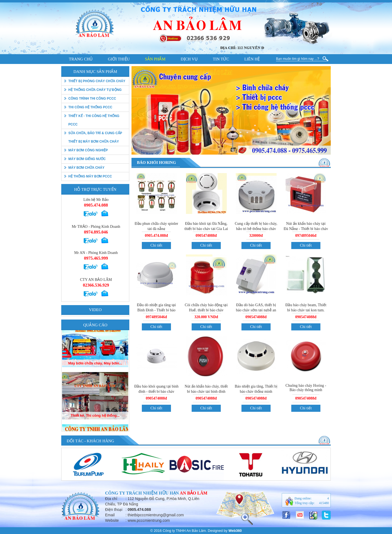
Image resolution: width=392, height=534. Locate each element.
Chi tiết (156, 245)
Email (110, 515)
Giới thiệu (119, 59)
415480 (324, 503)
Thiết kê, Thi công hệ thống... (95, 426)
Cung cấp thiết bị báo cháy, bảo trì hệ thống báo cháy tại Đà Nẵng (256, 229)
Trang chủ (81, 59)
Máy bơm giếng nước (87, 159)
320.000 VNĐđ (206, 317)
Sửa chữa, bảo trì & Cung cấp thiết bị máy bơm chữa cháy (95, 137)
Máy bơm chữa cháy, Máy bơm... (95, 374)
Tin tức (221, 59)
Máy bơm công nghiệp (88, 150)
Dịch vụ (189, 59)
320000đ (256, 236)
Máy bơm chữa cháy (86, 168)
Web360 (235, 531)
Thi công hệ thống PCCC (90, 107)
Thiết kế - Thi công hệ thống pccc (94, 120)
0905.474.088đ (156, 236)
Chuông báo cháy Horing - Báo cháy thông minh (306, 388)
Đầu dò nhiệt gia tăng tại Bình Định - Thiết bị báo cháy (156, 310)
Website (112, 520)
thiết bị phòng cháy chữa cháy (97, 81)
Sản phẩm (155, 59)
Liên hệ (252, 59)
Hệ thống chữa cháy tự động (95, 90)
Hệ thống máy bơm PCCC (90, 176)
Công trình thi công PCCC (92, 99)
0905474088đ (206, 236)
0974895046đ (306, 236)
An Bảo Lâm (194, 493)
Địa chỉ (111, 499)
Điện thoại (114, 510)
